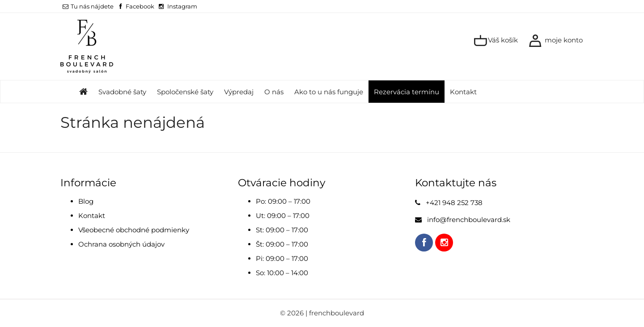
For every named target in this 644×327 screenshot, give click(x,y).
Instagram (182, 6)
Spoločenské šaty (185, 92)
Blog (86, 201)
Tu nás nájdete (88, 6)
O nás (274, 92)
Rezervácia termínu (407, 92)
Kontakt (463, 92)
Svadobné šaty (122, 92)
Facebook (140, 6)
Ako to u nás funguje (329, 92)
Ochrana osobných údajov (121, 244)
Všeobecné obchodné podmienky (134, 230)
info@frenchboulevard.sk (469, 220)
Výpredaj (239, 92)
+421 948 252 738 (454, 203)
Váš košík (496, 41)
